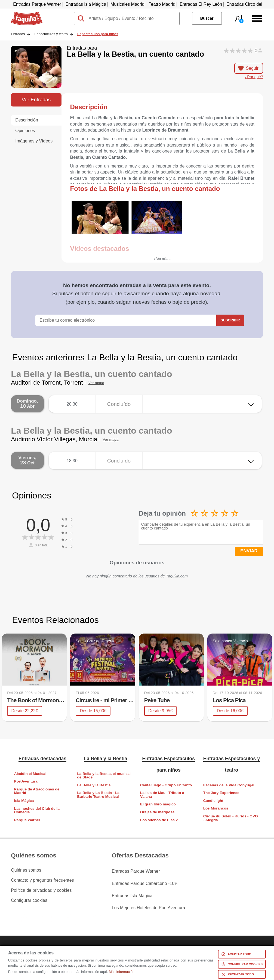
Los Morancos (216, 808)
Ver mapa (96, 383)
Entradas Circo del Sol (248, 4)
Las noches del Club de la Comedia (37, 810)
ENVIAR (249, 551)
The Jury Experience (221, 793)
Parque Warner (27, 820)
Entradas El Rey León (201, 4)
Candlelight (213, 800)
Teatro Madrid (162, 4)
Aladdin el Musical (30, 773)
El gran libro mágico (158, 804)
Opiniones (25, 131)
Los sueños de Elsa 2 (159, 820)
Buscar (207, 18)
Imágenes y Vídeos (34, 141)
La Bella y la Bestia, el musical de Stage (104, 775)
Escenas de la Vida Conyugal (229, 785)
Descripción (27, 120)
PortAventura (26, 781)
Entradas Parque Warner (37, 4)
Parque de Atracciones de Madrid (37, 791)
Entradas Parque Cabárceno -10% (145, 880)
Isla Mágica (24, 801)
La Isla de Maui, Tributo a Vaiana (162, 795)
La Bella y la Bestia (105, 759)
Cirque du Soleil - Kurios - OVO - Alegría (231, 818)
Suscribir (230, 320)
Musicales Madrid (127, 4)
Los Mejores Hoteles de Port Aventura (148, 900)
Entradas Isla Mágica (86, 4)
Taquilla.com (23, 14)
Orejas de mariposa (157, 812)
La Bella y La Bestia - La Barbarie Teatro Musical (98, 795)
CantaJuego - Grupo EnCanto (166, 785)
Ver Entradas (36, 100)
